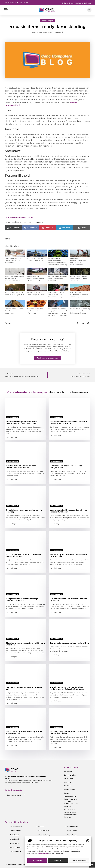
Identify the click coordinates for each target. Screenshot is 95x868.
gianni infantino (15, 847)
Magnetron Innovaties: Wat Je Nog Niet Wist (24, 688)
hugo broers (72, 835)
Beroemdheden (70, 775)
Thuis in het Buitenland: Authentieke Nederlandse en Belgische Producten (67, 688)
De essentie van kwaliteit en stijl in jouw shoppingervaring (24, 732)
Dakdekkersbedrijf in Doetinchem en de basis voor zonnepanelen (79, 295)
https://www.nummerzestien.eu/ (19, 218)
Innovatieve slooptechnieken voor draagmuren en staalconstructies (22, 422)
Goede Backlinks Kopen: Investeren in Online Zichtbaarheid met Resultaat (71, 801)
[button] (88, 842)
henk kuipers (72, 831)
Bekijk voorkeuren (79, 861)
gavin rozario (15, 835)
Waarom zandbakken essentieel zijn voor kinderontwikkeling (56, 295)
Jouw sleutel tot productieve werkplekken (69, 643)
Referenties (68, 771)
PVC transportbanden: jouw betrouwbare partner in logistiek (69, 732)
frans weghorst (15, 831)
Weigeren (58, 861)
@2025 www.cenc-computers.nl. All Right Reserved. (24, 864)
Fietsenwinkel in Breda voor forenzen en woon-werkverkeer (79, 279)
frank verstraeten (16, 826)
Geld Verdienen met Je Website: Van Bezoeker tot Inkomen (70, 813)
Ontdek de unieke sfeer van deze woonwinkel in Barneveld (58, 279)
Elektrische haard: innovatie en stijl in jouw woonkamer (26, 644)
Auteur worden (70, 789)
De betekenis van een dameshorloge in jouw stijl (24, 511)
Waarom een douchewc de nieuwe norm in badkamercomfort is (15, 279)
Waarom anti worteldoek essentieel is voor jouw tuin (67, 467)
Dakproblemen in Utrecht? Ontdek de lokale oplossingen (15, 311)
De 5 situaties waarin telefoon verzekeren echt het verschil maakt (35, 279)
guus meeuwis (44, 831)
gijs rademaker (15, 852)
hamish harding (44, 835)
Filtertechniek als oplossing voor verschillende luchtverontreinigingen (80, 311)
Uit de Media (69, 779)
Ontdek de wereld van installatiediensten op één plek (69, 600)
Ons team (68, 786)
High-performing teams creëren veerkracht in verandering (13, 260)
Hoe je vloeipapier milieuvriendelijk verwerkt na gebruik (22, 600)
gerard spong (15, 843)
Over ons (67, 782)
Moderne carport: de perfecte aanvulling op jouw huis (68, 555)
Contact (67, 793)
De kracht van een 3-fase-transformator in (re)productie (36, 311)
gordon (41, 826)
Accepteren (37, 861)
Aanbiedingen (48, 21)
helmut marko (73, 826)
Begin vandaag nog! (47, 339)
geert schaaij (14, 839)
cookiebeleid (43, 854)
